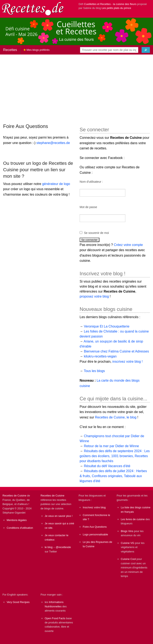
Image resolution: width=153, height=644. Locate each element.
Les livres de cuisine (133, 519)
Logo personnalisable (95, 534)
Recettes (10, 50)
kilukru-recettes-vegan (100, 356)
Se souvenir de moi (96, 233)
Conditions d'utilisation (20, 528)
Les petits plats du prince (116, 8)
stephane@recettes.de (53, 143)
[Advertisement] (76, 87)
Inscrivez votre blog (94, 507)
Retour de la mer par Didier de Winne (111, 446)
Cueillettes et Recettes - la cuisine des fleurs (110, 4)
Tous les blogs (94, 371)
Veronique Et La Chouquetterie (107, 326)
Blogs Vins (127, 531)
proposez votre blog (94, 296)
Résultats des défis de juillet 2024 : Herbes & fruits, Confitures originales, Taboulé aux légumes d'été (113, 476)
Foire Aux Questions (95, 527)
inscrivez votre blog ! (127, 362)
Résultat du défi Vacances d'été (107, 466)
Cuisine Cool (128, 559)
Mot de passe (88, 207)
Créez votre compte (128, 245)
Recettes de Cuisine (14, 496)
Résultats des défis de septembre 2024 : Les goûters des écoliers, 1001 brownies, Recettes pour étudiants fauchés (115, 456)
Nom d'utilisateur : (91, 182)
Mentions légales (17, 520)
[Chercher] (146, 50)
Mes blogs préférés (36, 50)
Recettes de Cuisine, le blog (116, 417)
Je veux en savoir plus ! (59, 516)
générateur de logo (56, 184)
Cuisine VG (128, 543)
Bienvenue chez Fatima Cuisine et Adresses (116, 351)
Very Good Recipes (18, 602)
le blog (49, 547)
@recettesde (63, 547)
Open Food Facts (55, 618)
